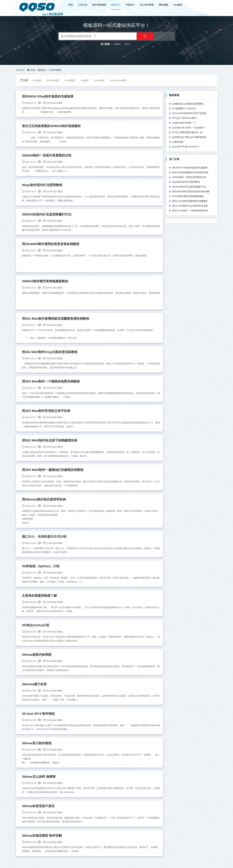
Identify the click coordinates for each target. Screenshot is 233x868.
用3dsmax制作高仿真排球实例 (44, 502)
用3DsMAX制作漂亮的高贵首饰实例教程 (51, 245)
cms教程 (178, 4)
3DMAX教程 (55, 70)
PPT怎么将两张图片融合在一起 (187, 132)
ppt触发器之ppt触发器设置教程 (188, 104)
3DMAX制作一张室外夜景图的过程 (47, 156)
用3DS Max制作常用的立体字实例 (46, 413)
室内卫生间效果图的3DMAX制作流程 (190, 172)
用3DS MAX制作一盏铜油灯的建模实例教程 (53, 472)
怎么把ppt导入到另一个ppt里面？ (189, 127)
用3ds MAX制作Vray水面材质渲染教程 (50, 353)
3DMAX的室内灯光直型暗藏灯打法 (47, 215)
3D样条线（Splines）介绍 (41, 569)
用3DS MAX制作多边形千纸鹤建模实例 (50, 442)
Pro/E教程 (70, 80)
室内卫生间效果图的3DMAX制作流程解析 (52, 126)
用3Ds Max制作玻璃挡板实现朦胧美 (190, 201)
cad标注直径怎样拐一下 (184, 123)
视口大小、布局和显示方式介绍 (44, 539)
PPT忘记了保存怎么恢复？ (185, 118)
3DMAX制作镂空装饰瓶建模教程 (45, 282)
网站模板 (163, 4)
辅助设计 (116, 4)
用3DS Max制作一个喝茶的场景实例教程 (51, 383)
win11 (128, 44)
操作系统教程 (99, 4)
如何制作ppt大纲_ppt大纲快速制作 (189, 137)
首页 (71, 4)
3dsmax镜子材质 (35, 688)
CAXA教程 (100, 80)
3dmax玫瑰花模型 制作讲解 (42, 840)
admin (117, 44)
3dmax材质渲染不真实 (39, 810)
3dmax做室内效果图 (37, 658)
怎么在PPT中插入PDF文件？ (186, 147)
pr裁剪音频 (178, 142)
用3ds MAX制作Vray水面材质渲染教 (190, 206)
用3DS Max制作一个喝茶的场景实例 (190, 210)
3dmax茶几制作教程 (37, 747)
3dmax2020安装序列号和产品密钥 (189, 113)
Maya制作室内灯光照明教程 (42, 186)
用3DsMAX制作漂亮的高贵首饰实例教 (191, 191)
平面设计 (130, 4)
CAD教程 (37, 80)
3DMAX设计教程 (53, 103)
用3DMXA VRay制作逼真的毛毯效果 (48, 96)
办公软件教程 (147, 4)
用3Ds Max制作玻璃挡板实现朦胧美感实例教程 (56, 320)
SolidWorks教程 (118, 80)
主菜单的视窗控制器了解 (40, 599)
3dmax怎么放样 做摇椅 (39, 780)
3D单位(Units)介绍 (36, 628)
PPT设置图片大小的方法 (184, 108)
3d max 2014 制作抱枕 (39, 717)
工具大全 (82, 4)
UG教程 (85, 80)
